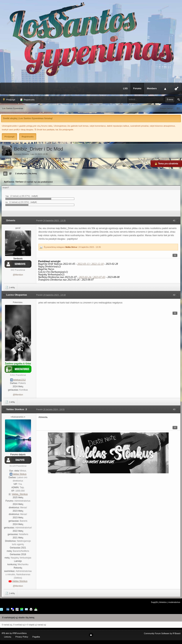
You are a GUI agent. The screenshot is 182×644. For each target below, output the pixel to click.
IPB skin (5, 633)
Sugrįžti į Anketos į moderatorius (166, 602)
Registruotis (27, 100)
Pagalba (36, 637)
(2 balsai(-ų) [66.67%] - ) (24, 196)
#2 (176, 295)
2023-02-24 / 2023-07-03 (92, 277)
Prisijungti (9, 100)
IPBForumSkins (19, 633)
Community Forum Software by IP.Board (162, 633)
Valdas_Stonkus (20, 494)
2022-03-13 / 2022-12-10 (90, 264)
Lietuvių (8, 637)
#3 (176, 409)
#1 (176, 220)
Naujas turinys (167, 108)
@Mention (18, 275)
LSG (125, 88)
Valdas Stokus (19, 474)
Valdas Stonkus (20, 581)
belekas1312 (19, 380)
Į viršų (10, 287)
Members (152, 88)
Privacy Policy (22, 637)
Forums (137, 88)
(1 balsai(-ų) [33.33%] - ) (23, 202)
